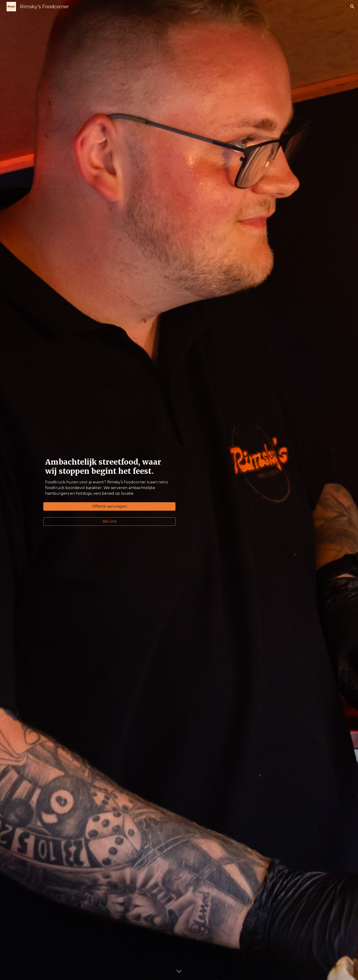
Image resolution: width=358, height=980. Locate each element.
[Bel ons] (109, 521)
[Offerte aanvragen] (109, 506)
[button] (352, 7)
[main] (109, 478)
